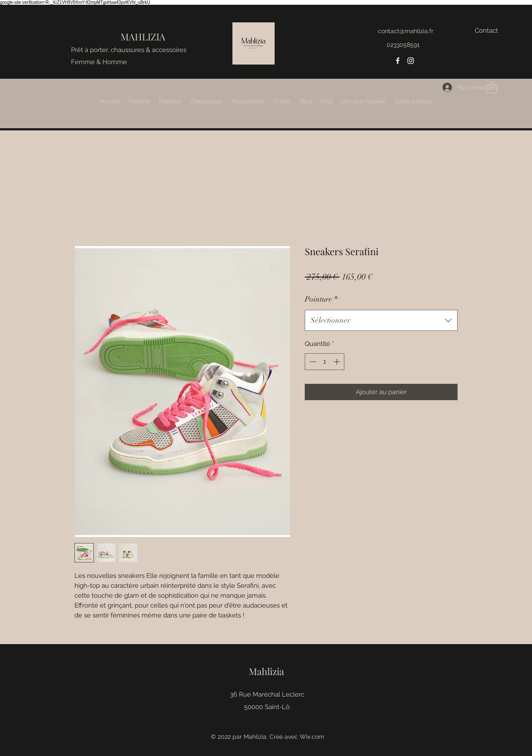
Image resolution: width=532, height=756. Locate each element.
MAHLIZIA (143, 37)
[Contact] (486, 31)
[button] (492, 87)
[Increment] (338, 362)
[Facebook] (398, 61)
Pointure (321, 299)
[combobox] (381, 321)
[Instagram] (411, 61)
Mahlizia (266, 671)
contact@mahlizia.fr (406, 31)
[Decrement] (312, 362)
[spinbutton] (325, 362)
